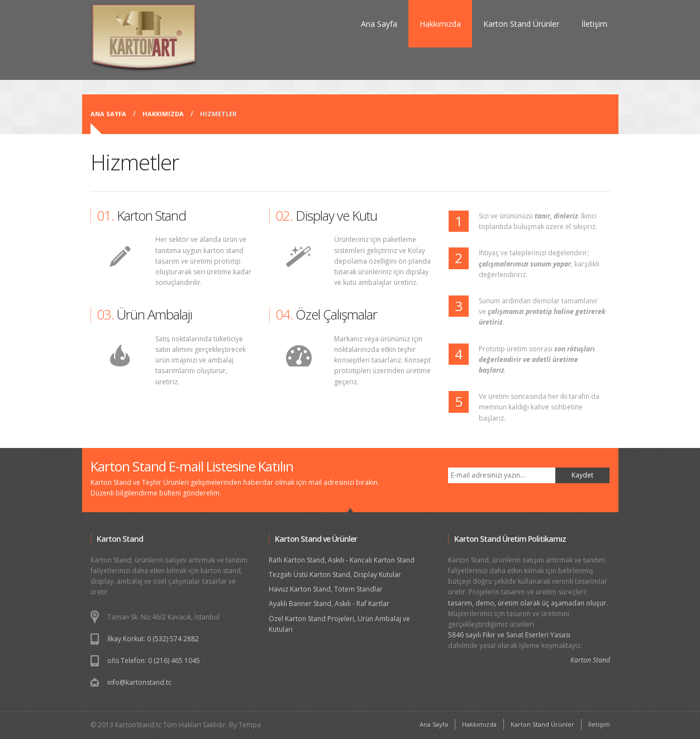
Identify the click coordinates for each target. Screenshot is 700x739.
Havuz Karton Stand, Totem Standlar (326, 589)
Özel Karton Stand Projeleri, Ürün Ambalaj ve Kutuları (339, 624)
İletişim (594, 24)
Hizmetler (218, 114)
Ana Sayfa (379, 24)
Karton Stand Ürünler (521, 24)
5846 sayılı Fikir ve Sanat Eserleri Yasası (509, 635)
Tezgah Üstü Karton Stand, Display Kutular (335, 574)
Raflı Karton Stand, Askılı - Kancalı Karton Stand (342, 560)
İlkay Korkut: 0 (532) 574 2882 (153, 639)
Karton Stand (590, 660)
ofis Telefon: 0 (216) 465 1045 (154, 661)
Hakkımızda (440, 24)
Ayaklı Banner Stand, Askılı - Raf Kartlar (329, 604)
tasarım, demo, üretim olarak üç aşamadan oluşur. (528, 603)
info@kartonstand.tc (139, 682)
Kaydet (582, 475)
